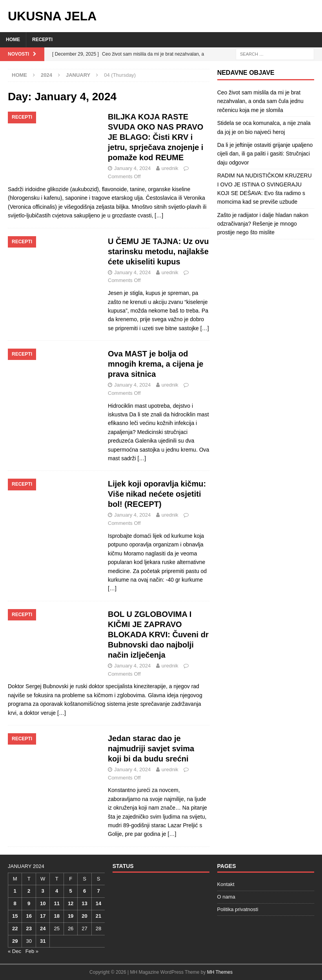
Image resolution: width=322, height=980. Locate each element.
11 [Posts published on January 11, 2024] (56, 903)
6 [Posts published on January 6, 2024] (85, 891)
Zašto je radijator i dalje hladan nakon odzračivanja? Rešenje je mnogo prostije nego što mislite (263, 224)
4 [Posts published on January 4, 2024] (57, 891)
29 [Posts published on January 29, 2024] (15, 941)
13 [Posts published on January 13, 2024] (84, 903)
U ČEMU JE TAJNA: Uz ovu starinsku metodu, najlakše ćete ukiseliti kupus (158, 251)
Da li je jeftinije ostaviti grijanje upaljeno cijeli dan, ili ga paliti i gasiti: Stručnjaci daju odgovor (265, 154)
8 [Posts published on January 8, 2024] (15, 903)
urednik (170, 168)
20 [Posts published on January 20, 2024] (84, 916)
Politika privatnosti (238, 909)
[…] (159, 215)
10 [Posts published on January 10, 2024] (43, 903)
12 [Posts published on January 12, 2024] (71, 903)
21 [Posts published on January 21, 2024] (98, 916)
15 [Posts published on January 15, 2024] (15, 916)
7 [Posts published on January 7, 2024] (98, 891)
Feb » (32, 951)
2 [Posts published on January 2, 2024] (29, 891)
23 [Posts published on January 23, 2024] (29, 928)
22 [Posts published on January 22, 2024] (15, 928)
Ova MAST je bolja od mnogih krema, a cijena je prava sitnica (156, 364)
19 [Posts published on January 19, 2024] (71, 916)
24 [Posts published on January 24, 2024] (43, 928)
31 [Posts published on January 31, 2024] (43, 941)
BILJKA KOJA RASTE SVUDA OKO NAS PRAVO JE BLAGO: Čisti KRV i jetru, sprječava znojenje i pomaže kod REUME (156, 137)
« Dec (15, 951)
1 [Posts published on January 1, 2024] (15, 891)
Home (13, 40)
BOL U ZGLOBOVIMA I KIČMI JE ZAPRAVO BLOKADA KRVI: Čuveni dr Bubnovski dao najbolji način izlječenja (158, 635)
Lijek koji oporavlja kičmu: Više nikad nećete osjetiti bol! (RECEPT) (157, 494)
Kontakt (226, 884)
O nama (226, 897)
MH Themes (220, 972)
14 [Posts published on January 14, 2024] (98, 903)
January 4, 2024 (132, 168)
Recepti (42, 40)
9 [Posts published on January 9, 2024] (29, 903)
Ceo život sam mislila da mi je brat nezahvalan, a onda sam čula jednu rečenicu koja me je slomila (260, 101)
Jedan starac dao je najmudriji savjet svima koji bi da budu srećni (151, 749)
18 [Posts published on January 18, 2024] (56, 916)
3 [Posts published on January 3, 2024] (43, 891)
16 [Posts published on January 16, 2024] (29, 916)
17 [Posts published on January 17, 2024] (43, 916)
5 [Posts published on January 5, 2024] (70, 891)
